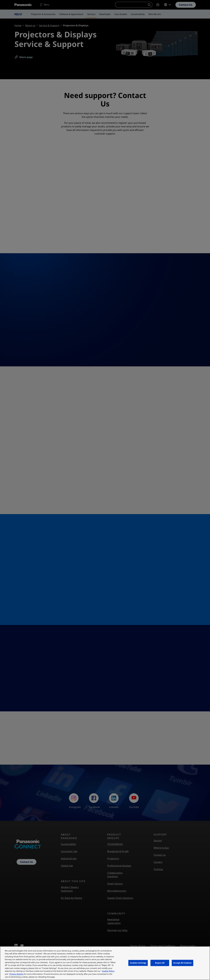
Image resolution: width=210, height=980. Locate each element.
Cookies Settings (138, 963)
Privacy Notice (16, 974)
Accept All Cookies (182, 963)
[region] (105, 963)
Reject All (160, 963)
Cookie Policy (108, 971)
